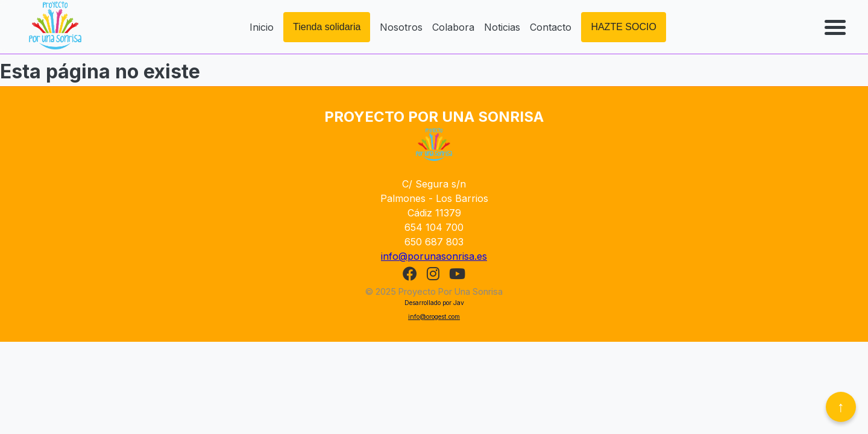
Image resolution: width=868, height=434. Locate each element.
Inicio (262, 27)
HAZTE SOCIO (623, 27)
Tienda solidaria (327, 27)
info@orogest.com (434, 317)
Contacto (551, 27)
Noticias (502, 27)
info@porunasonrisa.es (434, 256)
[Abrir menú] (837, 27)
